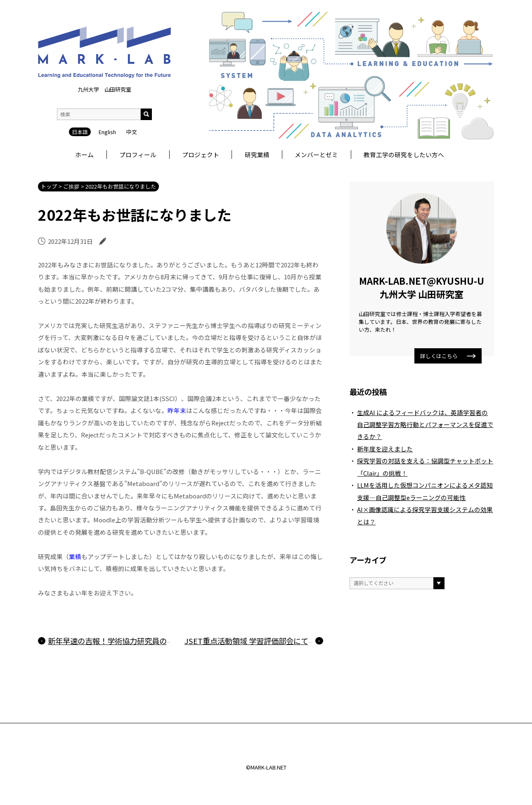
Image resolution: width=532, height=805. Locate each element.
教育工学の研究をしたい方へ (404, 155)
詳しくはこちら (448, 356)
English (107, 87)
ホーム (84, 155)
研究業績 (257, 155)
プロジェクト (201, 155)
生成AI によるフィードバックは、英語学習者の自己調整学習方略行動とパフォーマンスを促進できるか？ (425, 425)
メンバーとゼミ (316, 155)
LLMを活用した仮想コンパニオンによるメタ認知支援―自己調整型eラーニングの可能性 (425, 491)
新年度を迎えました (385, 449)
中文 (132, 87)
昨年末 (177, 410)
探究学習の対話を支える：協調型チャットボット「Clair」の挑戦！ (425, 467)
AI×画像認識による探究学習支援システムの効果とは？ (425, 515)
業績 (75, 556)
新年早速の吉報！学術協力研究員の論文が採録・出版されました (156, 641)
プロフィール (138, 155)
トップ (49, 186)
